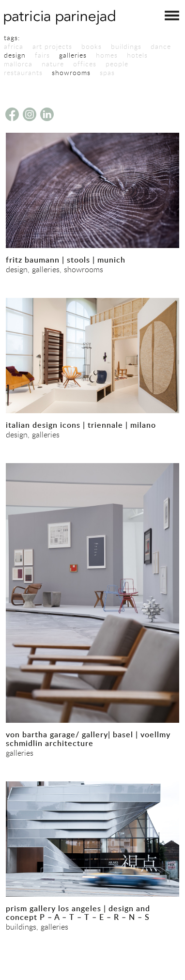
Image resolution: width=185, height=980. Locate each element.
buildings (126, 47)
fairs (42, 55)
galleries (73, 55)
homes (107, 55)
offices (85, 64)
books (92, 47)
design (15, 55)
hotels (137, 55)
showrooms (71, 73)
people (117, 64)
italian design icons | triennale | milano (81, 425)
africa (14, 47)
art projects (52, 47)
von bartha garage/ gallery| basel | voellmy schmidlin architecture (88, 739)
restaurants (23, 73)
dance (161, 47)
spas (107, 73)
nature (53, 64)
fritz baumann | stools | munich (66, 260)
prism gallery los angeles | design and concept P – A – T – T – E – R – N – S (78, 913)
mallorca (18, 64)
